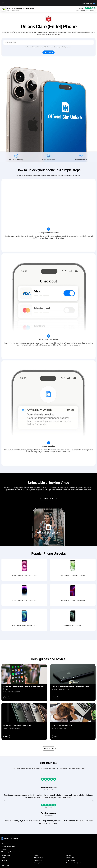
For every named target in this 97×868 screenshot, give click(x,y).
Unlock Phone (48, 498)
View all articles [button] (49, 764)
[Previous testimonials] (4, 817)
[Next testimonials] (93, 817)
